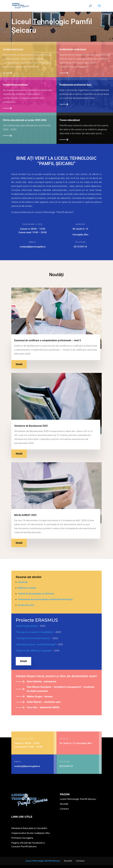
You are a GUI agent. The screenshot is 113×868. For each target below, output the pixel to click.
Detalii (19, 364)
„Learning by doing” (27, 626)
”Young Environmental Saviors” (33, 638)
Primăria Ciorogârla (22, 838)
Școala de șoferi (26, 605)
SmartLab (23, 582)
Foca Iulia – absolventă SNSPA (43, 707)
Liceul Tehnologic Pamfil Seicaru (78, 799)
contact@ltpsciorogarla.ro (33, 247)
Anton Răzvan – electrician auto (44, 702)
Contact (64, 809)
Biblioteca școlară (27, 588)
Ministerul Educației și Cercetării (29, 828)
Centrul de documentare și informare (36, 594)
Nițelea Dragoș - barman (40, 697)
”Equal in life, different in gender (33, 651)
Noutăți (64, 804)
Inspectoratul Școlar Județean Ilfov (31, 833)
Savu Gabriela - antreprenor (42, 681)
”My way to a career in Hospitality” (35, 632)
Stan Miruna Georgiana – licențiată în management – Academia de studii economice (61, 689)
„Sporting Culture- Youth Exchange (35, 644)
